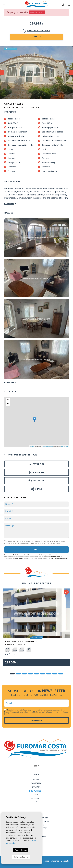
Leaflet (32, 446)
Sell (36, 795)
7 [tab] (49, 674)
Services (36, 787)
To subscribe (37, 720)
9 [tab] (61, 674)
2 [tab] (18, 674)
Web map (55, 861)
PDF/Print (36, 472)
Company (36, 783)
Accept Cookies (21, 850)
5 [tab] (36, 674)
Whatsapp (37, 481)
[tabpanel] (36, 629)
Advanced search (37, 12)
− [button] (8, 404)
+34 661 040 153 (43, 821)
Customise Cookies (21, 857)
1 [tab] (12, 674)
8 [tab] (55, 674)
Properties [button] (35, 791)
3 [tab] (24, 674)
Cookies (46, 861)
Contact (36, 37)
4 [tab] (30, 674)
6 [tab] (43, 674)
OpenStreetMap (48, 446)
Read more (9, 204)
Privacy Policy (9, 712)
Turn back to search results (23, 455)
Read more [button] (9, 382)
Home (36, 780)
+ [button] (8, 400)
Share (36, 489)
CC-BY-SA (64, 446)
